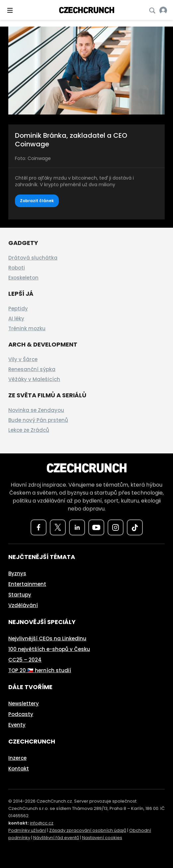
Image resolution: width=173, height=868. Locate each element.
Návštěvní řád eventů (56, 838)
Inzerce (17, 758)
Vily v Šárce (23, 359)
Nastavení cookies (102, 838)
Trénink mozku (27, 328)
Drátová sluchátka (33, 258)
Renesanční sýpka (32, 369)
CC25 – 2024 (25, 660)
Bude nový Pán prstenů (38, 420)
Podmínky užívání (27, 830)
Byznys (17, 573)
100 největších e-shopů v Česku (49, 649)
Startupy (20, 595)
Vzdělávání (23, 605)
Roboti (17, 268)
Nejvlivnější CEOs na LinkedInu (47, 638)
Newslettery (24, 704)
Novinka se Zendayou (36, 410)
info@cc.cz (42, 823)
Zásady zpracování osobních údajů (88, 830)
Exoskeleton (23, 278)
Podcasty (21, 714)
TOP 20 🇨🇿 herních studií (40, 670)
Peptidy (18, 309)
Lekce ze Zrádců (29, 430)
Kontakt (19, 769)
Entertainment (27, 584)
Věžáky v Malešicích (34, 379)
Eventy (17, 725)
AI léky (16, 318)
